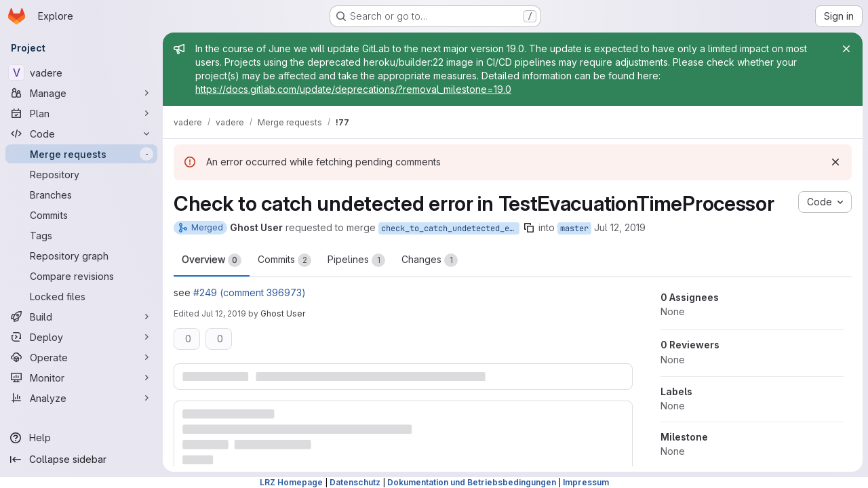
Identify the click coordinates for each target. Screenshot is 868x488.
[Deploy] (81, 337)
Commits (284, 260)
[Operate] (81, 357)
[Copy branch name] (529, 228)
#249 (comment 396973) (250, 292)
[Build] (81, 317)
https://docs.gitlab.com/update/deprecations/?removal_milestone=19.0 (353, 89)
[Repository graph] (81, 256)
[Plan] (81, 113)
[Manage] (81, 93)
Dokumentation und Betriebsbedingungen (472, 482)
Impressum (586, 482)
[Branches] (81, 195)
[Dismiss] (835, 162)
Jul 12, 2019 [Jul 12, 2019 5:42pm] (620, 227)
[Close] (846, 49)
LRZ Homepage (291, 482)
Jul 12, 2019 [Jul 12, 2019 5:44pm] (224, 313)
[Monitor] (81, 378)
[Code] (81, 134)
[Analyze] (81, 398)
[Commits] (81, 215)
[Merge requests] (81, 154)
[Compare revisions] (81, 276)
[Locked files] (81, 296)
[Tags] (81, 235)
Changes (430, 260)
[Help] (81, 438)
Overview (212, 260)
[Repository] (81, 174)
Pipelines (356, 260)
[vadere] (81, 73)
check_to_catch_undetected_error (450, 228)
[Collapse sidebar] (81, 460)
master (574, 228)
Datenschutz (355, 482)
